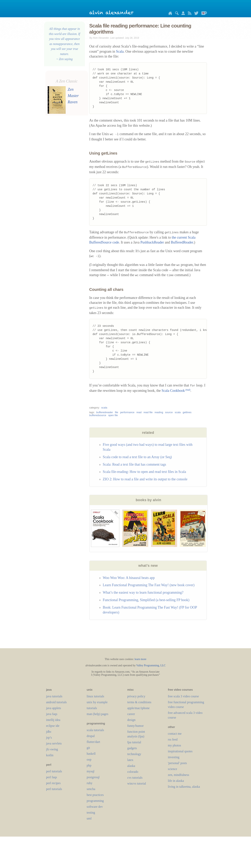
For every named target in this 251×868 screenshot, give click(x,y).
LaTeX (130, 760)
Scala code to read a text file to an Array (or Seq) (137, 457)
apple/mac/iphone (138, 708)
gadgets (132, 748)
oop (89, 759)
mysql (90, 771)
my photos (174, 745)
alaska (131, 766)
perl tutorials (54, 771)
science (172, 769)
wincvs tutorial (137, 783)
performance (127, 412)
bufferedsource (98, 415)
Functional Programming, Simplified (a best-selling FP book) (146, 600)
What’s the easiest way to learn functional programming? (143, 592)
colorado (133, 772)
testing (91, 813)
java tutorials (54, 696)
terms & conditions (139, 702)
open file (113, 415)
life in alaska (176, 781)
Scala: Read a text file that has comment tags (134, 464)
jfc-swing (52, 749)
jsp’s (49, 738)
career (131, 714)
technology (134, 754)
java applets (54, 708)
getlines (187, 412)
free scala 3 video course (183, 696)
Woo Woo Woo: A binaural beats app (129, 578)
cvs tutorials (135, 778)
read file (148, 412)
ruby (90, 783)
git (88, 748)
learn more (140, 659)
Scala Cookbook (176, 391)
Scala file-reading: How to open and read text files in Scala (144, 472)
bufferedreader (105, 412)
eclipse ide (53, 726)
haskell (91, 754)
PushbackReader (152, 242)
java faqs (52, 714)
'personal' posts (177, 763)
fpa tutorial (134, 742)
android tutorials (56, 702)
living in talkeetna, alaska (184, 787)
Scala (120, 51)
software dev (95, 807)
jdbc (49, 732)
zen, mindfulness (178, 775)
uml (89, 818)
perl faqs (52, 777)
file (117, 412)
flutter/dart (93, 742)
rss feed (173, 739)
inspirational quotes (180, 751)
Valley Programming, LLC (151, 665)
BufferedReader (182, 242)
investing (174, 757)
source (169, 412)
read (139, 412)
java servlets (54, 743)
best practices (95, 795)
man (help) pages (97, 714)
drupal (91, 736)
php (89, 765)
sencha (91, 789)
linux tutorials (95, 696)
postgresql (93, 777)
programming (95, 801)
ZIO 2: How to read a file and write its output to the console (145, 479)
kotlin (50, 755)
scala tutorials (95, 730)
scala (104, 408)
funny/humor (136, 726)
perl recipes (53, 783)
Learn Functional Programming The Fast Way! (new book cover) (149, 585)
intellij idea (53, 720)
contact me (175, 734)
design (131, 720)
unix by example (97, 702)
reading (159, 412)
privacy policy (136, 696)
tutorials (92, 708)
